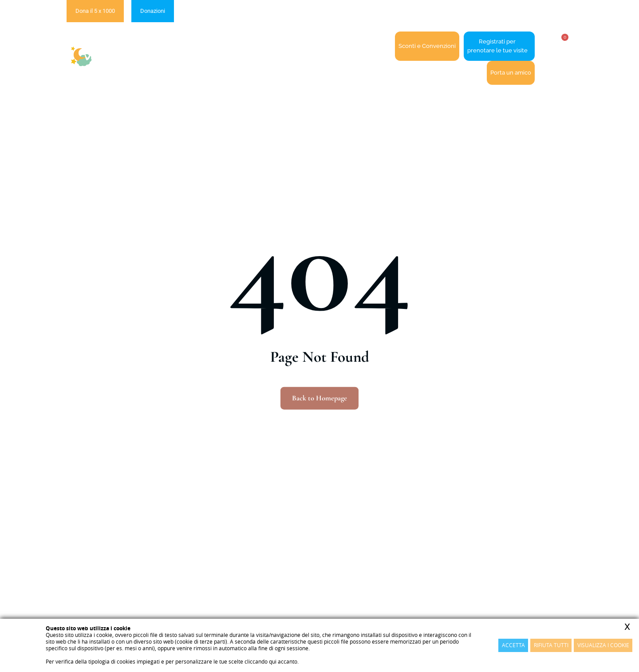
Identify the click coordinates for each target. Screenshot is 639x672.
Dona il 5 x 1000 (95, 11)
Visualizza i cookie (603, 645)
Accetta (513, 645)
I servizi (271, 46)
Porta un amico (511, 73)
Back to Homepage (320, 398)
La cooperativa (221, 46)
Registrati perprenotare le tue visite (497, 46)
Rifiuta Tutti (551, 645)
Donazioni (153, 11)
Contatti (377, 46)
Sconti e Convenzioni (427, 46)
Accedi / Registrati (326, 46)
